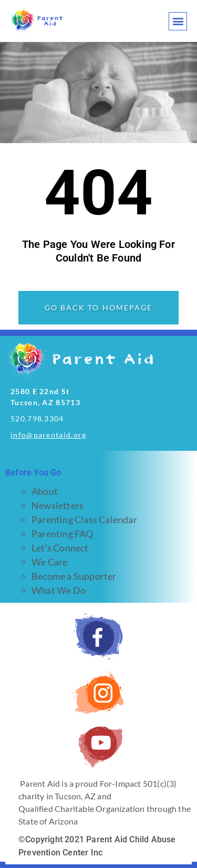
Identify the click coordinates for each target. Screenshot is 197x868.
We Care (49, 562)
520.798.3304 (37, 419)
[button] (178, 21)
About (45, 491)
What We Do (59, 590)
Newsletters (58, 505)
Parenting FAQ (63, 534)
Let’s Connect (60, 548)
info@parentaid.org (48, 435)
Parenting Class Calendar (84, 519)
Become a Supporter (74, 576)
